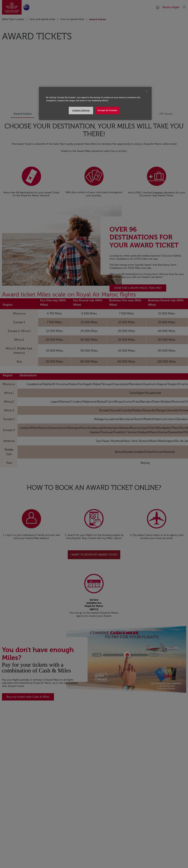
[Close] (147, 91)
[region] (95, 103)
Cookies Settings (81, 110)
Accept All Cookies (107, 110)
